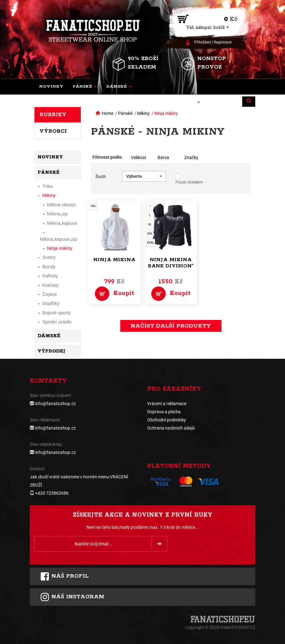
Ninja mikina (114, 260)
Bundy (49, 267)
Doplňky (51, 303)
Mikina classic (62, 205)
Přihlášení (203, 42)
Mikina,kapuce (62, 223)
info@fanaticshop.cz (55, 404)
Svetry (49, 257)
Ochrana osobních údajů (171, 428)
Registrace (223, 42)
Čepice (50, 294)
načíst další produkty (171, 326)
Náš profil (64, 576)
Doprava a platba (164, 412)
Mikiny (143, 113)
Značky (191, 157)
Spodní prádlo (57, 322)
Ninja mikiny (166, 113)
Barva (163, 157)
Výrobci (53, 131)
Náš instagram (72, 597)
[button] (85, 87)
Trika (47, 186)
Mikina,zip (57, 214)
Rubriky (53, 115)
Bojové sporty (57, 313)
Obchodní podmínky (167, 420)
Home (108, 113)
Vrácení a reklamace (167, 404)
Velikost (139, 157)
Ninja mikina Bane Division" (171, 263)
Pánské (125, 113)
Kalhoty (50, 276)
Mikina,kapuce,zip (58, 239)
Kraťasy (50, 285)
